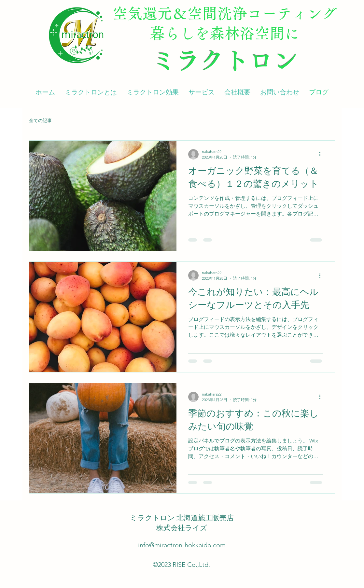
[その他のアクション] (322, 154)
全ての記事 (40, 120)
